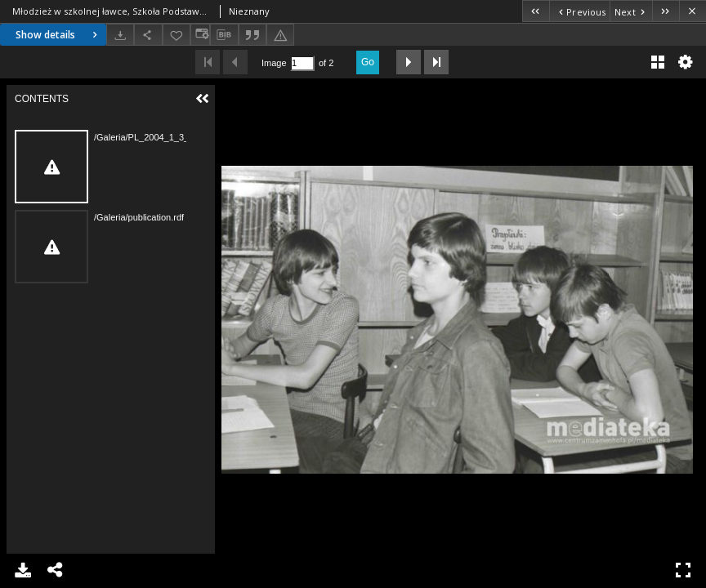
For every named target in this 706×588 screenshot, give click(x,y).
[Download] (120, 35)
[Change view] (200, 35)
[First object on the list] (536, 11)
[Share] (148, 35)
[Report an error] (280, 35)
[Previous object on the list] (579, 11)
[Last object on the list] (666, 11)
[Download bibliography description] (224, 35)
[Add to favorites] (176, 35)
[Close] (693, 11)
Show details (58, 35)
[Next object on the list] (631, 11)
